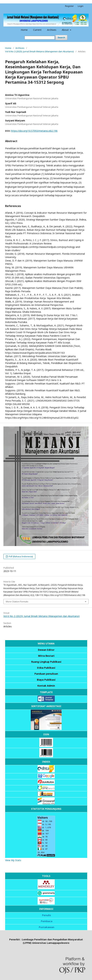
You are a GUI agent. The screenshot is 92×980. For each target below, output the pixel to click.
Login (81, 6)
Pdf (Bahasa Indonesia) (21, 556)
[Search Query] (40, 38)
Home (24, 30)
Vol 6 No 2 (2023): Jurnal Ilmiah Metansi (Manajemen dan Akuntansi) (39, 51)
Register (69, 6)
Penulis (47, 915)
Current (37, 30)
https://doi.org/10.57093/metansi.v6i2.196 (34, 131)
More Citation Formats (17, 602)
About (66, 30)
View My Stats (13, 860)
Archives (52, 30)
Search (61, 37)
